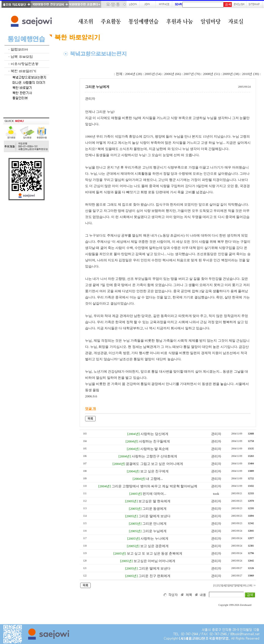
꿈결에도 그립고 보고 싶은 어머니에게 (154, 464)
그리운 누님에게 (154, 531)
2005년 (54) (153, 74)
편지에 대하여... (154, 494)
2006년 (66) (172, 74)
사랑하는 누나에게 (154, 538)
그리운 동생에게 (154, 509)
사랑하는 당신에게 (154, 434)
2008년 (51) (212, 74)
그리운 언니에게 (154, 524)
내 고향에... (154, 479)
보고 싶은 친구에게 (155, 471)
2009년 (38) (231, 74)
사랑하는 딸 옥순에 (155, 449)
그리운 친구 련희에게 (154, 576)
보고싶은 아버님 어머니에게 (155, 561)
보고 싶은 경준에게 (155, 546)
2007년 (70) (192, 74)
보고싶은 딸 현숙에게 (154, 501)
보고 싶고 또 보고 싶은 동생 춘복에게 (155, 553)
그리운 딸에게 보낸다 (154, 516)
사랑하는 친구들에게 (154, 441)
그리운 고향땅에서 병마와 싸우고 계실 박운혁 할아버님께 (154, 486)
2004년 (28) (133, 74)
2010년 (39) (250, 74)
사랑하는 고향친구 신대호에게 (154, 456)
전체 (119, 74)
